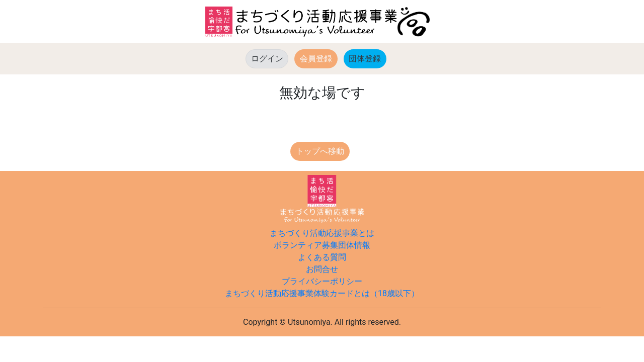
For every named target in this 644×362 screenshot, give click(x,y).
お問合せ (322, 269)
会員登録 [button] (316, 59)
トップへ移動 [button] (320, 151)
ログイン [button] (267, 59)
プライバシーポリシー (322, 281)
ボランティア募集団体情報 (322, 245)
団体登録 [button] (368, 58)
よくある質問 (322, 257)
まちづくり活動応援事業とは (322, 233)
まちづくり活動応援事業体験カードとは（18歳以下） (322, 293)
